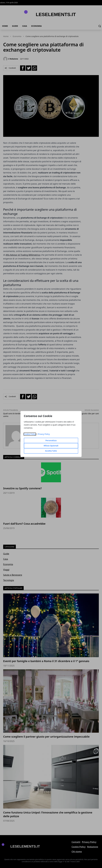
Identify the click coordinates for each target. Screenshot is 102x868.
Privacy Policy (44, 434)
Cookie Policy (30, 434)
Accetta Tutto (51, 451)
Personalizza (51, 441)
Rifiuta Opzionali (51, 446)
